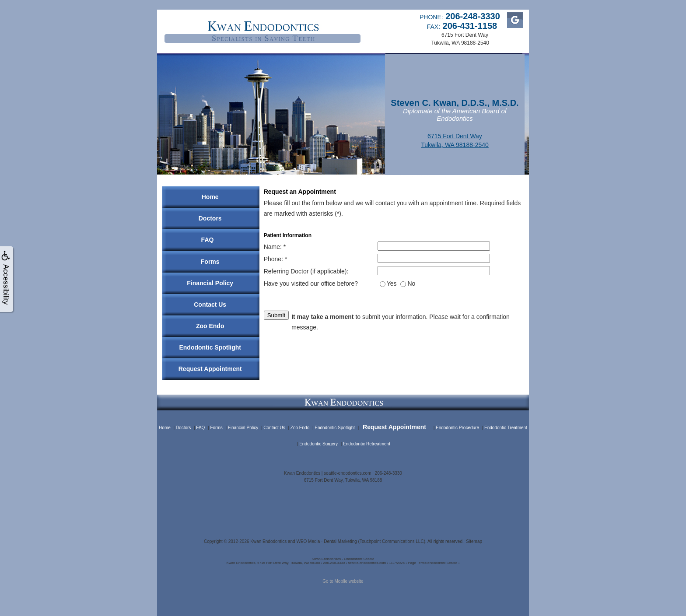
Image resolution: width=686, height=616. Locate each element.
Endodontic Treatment (506, 428)
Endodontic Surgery (318, 444)
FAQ (208, 240)
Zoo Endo (210, 326)
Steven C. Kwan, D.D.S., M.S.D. (455, 103)
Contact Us (210, 304)
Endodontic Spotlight (210, 347)
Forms (210, 262)
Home (210, 197)
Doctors (210, 218)
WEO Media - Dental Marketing (326, 541)
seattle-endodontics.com (347, 473)
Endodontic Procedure (457, 428)
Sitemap (474, 541)
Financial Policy (210, 283)
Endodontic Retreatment (367, 444)
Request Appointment (210, 369)
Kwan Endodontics (268, 541)
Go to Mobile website (343, 581)
